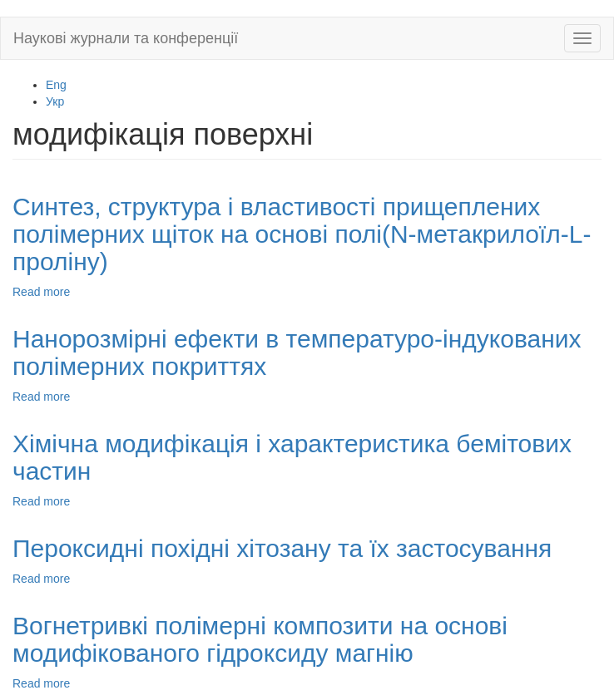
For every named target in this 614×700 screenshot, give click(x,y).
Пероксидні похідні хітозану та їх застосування (282, 548)
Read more (41, 292)
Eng (56, 85)
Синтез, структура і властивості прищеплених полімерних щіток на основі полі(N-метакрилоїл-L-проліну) (302, 234)
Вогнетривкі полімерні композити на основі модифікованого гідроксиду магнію (260, 639)
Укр (55, 101)
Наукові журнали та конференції (126, 38)
